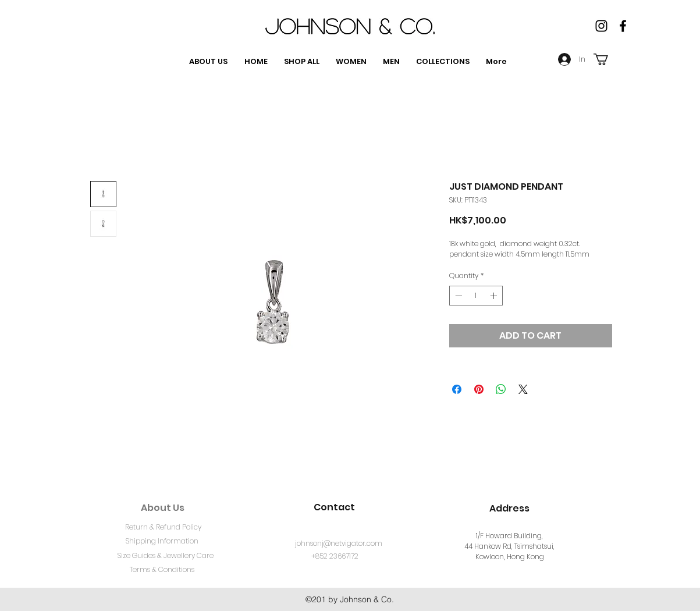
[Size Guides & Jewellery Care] (166, 556)
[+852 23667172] (335, 557)
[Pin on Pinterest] (479, 389)
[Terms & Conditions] (162, 570)
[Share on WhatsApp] (501, 389)
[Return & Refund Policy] (164, 528)
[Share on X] (523, 389)
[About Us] (163, 508)
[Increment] (495, 296)
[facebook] (623, 26)
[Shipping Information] (162, 542)
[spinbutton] (476, 296)
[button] (608, 59)
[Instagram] (601, 26)
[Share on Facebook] (457, 389)
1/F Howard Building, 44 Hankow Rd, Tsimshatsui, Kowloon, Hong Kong (509, 546)
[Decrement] (457, 296)
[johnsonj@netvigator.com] (339, 544)
